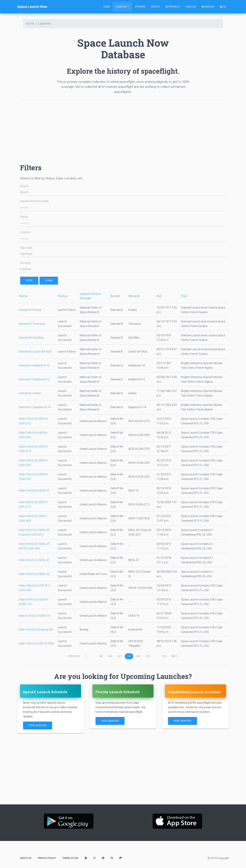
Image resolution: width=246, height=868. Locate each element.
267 (120, 656)
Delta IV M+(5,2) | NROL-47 (34, 560)
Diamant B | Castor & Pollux (35, 352)
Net (159, 296)
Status (24, 217)
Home (107, 7)
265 (101, 656)
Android (208, 7)
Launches (122, 7)
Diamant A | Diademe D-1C (34, 379)
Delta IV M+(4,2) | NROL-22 (34, 574)
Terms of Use (70, 858)
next (175, 656)
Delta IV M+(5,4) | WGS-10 (34, 491)
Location (25, 232)
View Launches (38, 725)
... (93, 656)
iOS (223, 7)
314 (164, 656)
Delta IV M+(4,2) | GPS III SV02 (36, 643)
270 (148, 656)
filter (29, 281)
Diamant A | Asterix (30, 393)
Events (155, 7)
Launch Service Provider (35, 201)
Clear (49, 281)
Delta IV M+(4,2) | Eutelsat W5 (36, 630)
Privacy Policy (47, 858)
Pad (184, 296)
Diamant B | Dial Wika (31, 338)
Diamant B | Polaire (30, 310)
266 (110, 656)
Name (23, 296)
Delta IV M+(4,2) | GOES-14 (34, 616)
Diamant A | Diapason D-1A (35, 407)
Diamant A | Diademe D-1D (34, 365)
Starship (140, 7)
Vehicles (191, 7)
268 (129, 656)
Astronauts (173, 7)
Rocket (115, 296)
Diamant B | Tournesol (32, 324)
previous (73, 656)
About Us (26, 858)
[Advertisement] (123, 130)
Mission (134, 296)
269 (138, 656)
